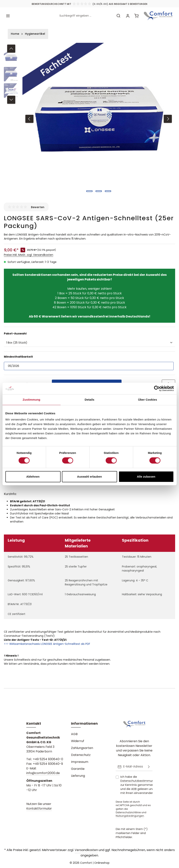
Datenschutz (81, 755)
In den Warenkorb (87, 382)
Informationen (84, 724)
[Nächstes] (168, 117)
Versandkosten (86, 850)
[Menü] (8, 15)
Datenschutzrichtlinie (128, 812)
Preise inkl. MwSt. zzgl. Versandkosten (29, 253)
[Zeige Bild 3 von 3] (108, 189)
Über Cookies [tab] (148, 400)
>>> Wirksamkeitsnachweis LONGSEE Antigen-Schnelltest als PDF (47, 642)
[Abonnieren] (149, 767)
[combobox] (85, 15)
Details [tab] (90, 400)
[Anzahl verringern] (8, 382)
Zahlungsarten (82, 748)
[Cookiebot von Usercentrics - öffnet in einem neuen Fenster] (157, 388)
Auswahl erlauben (89, 477)
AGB (74, 734)
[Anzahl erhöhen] (47, 382)
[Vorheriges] (29, 117)
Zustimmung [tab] (31, 400)
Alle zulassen (146, 477)
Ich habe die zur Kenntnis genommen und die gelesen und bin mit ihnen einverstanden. (140, 785)
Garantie (78, 769)
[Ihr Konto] (127, 15)
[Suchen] (118, 15)
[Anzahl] (27, 382)
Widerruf (78, 741)
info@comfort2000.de (43, 773)
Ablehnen (33, 477)
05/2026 (14, 364)
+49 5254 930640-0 (48, 759)
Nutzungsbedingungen (130, 816)
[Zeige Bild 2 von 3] (99, 189)
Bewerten (38, 205)
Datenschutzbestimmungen (140, 781)
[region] (89, 117)
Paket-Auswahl (15, 332)
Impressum (80, 762)
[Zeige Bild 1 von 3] (89, 189)
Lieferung (78, 776)
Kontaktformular (39, 809)
